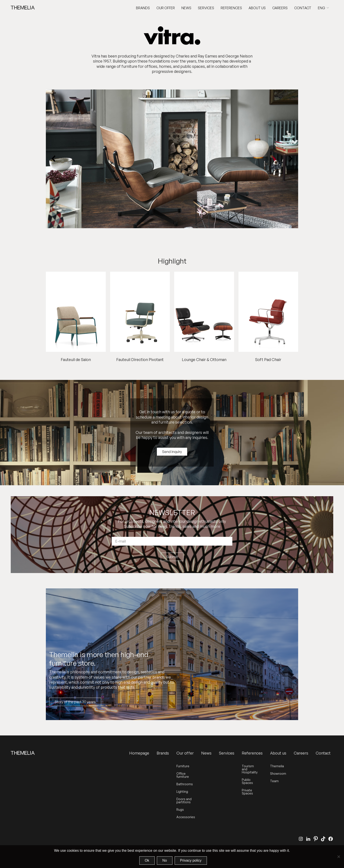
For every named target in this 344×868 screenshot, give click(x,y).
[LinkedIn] (308, 839)
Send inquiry (172, 452)
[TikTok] (323, 839)
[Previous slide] (54, 159)
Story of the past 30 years (75, 702)
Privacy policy (191, 860)
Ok (147, 860)
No (165, 860)
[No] (339, 857)
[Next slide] (290, 159)
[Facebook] (331, 839)
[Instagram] (301, 839)
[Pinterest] (316, 839)
